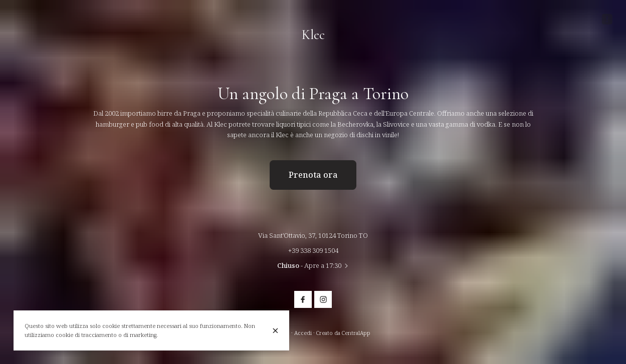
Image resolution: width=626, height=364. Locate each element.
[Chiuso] (275, 331)
